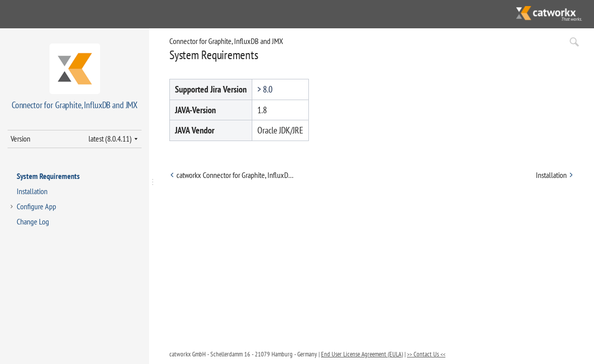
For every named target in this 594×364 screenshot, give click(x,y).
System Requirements (48, 176)
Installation (32, 191)
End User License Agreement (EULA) (362, 354)
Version (20, 139)
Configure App (36, 206)
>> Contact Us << (426, 354)
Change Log (33, 221)
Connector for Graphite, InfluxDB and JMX (226, 41)
